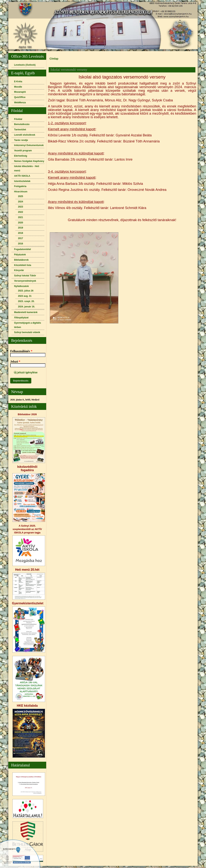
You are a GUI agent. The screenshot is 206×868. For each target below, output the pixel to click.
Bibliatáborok (21, 260)
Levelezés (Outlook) (25, 65)
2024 (21, 202)
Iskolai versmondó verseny (69, 70)
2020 (21, 223)
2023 (21, 207)
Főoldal (18, 119)
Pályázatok (20, 255)
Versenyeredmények (25, 281)
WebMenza (20, 103)
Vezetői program (23, 151)
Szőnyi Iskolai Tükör (25, 276)
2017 (21, 238)
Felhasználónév (21, 351)
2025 (21, 196)
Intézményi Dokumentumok (29, 145)
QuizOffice (20, 97)
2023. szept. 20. (26, 301)
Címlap (54, 59)
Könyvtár (19, 270)
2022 (21, 212)
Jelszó (15, 362)
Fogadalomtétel (23, 249)
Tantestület (20, 130)
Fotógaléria (20, 186)
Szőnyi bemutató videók (27, 332)
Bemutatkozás (22, 124)
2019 (21, 228)
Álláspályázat (21, 318)
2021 (21, 217)
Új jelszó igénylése (26, 372)
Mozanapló (20, 92)
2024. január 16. (26, 307)
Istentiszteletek (22, 181)
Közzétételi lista (23, 265)
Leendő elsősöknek (25, 135)
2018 (21, 233)
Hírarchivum (21, 192)
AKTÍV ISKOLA (22, 176)
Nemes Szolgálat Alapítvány (29, 161)
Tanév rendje (21, 140)
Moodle (18, 87)
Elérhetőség (21, 156)
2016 (21, 244)
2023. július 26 (26, 291)
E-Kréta (18, 82)
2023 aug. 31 (25, 296)
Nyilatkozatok (21, 286)
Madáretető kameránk (26, 312)
